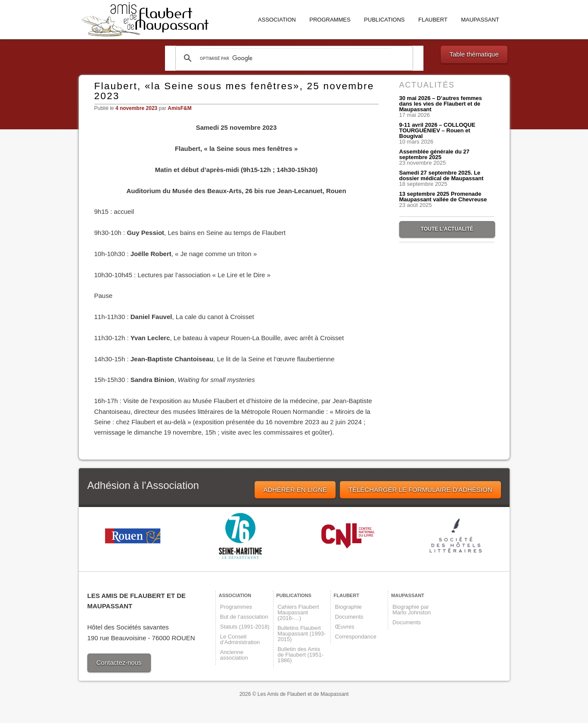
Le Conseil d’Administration (240, 639)
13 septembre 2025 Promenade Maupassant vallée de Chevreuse (443, 197)
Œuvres (345, 627)
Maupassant (480, 20)
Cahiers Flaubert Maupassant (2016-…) (298, 612)
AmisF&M (179, 108)
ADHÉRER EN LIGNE (295, 490)
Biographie (348, 607)
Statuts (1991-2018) (245, 627)
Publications (384, 20)
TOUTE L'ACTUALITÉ (447, 229)
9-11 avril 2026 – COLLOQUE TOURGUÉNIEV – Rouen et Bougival (437, 130)
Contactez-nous (119, 662)
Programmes (330, 20)
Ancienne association (234, 655)
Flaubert (433, 20)
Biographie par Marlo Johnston (412, 610)
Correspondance (356, 637)
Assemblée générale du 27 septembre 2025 (434, 154)
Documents (349, 617)
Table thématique (474, 54)
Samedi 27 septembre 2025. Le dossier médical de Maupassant (442, 175)
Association (277, 20)
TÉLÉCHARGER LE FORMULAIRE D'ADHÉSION (420, 490)
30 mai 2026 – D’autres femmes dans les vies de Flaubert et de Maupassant (441, 104)
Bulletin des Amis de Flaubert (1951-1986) (300, 655)
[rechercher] (296, 58)
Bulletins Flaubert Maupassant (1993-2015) (302, 634)
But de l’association (244, 617)
